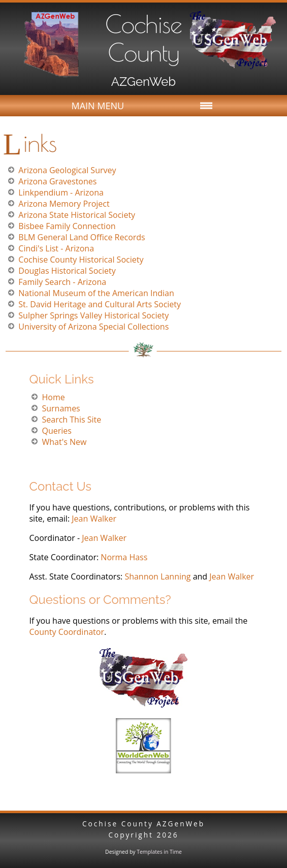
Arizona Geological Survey (67, 170)
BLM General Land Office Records (82, 237)
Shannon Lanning (157, 576)
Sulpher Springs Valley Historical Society (93, 315)
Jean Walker (93, 519)
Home (53, 397)
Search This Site (71, 420)
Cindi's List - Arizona (56, 248)
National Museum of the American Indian (96, 293)
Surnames (61, 408)
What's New (64, 442)
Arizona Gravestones (57, 181)
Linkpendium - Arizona (61, 192)
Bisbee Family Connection (67, 226)
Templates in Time (159, 852)
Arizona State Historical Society (77, 215)
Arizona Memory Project (64, 204)
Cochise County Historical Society (81, 260)
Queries (56, 431)
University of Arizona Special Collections (93, 327)
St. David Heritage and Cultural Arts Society (100, 304)
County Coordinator (66, 632)
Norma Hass (124, 557)
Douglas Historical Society (67, 271)
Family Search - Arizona (62, 282)
